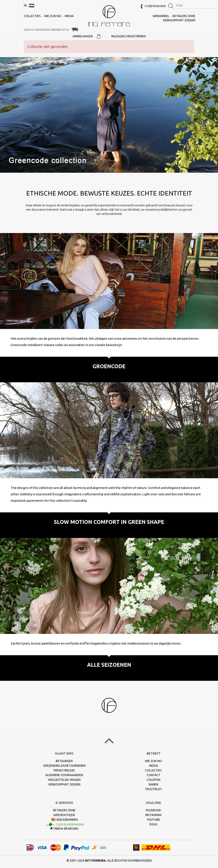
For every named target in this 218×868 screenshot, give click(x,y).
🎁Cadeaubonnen (64, 820)
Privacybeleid (64, 770)
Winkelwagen (86, 36)
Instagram (153, 815)
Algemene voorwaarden (64, 775)
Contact (153, 775)
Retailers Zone (184, 16)
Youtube (153, 820)
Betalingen (64, 761)
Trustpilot (153, 789)
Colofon (153, 780)
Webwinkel (161, 16)
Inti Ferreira (109, 16)
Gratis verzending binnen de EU (47, 30)
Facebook (153, 810)
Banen (153, 784)
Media (69, 16)
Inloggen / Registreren (128, 36)
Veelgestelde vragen (64, 780)
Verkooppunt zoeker (179, 20)
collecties (32, 16)
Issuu (153, 824)
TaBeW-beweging (64, 829)
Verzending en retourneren (64, 766)
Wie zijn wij (53, 16)
